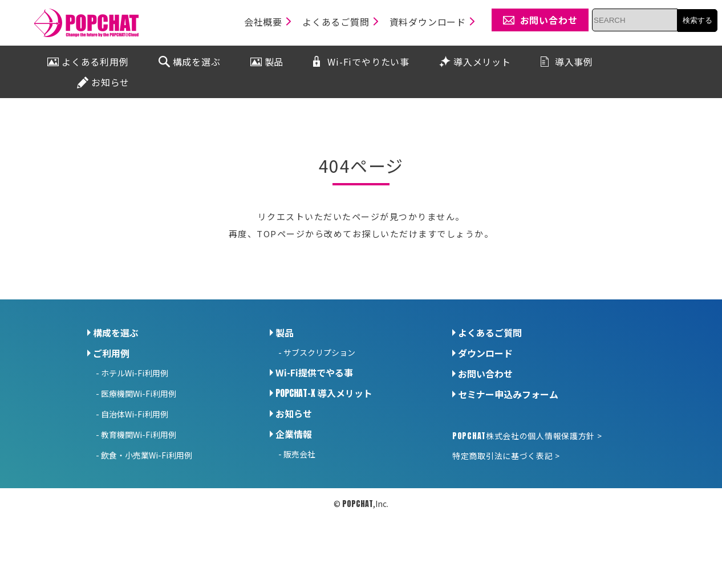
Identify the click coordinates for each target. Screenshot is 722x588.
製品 (285, 332)
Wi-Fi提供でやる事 (314, 372)
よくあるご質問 (490, 332)
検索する (697, 20)
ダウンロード (485, 353)
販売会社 (299, 454)
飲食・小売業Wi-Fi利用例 (147, 455)
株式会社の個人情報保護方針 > (527, 436)
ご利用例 (111, 353)
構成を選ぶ (116, 332)
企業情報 (294, 434)
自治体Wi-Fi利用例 (135, 414)
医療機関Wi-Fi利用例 (139, 394)
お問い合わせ (485, 374)
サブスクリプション (319, 352)
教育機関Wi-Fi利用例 (139, 435)
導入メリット (324, 393)
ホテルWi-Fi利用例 (135, 373)
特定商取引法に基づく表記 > (506, 456)
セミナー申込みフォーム (508, 394)
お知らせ (294, 413)
